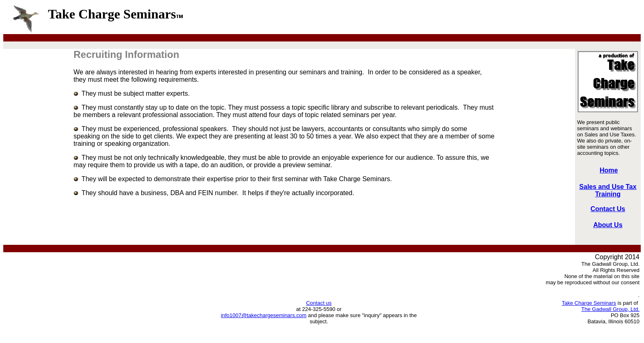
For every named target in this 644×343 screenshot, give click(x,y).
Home (609, 170)
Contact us (319, 303)
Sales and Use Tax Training (608, 190)
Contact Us (608, 209)
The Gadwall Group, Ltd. (610, 309)
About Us (608, 225)
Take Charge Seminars (589, 303)
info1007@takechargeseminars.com (264, 315)
